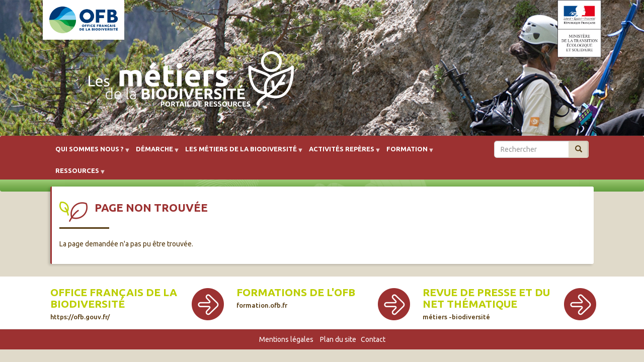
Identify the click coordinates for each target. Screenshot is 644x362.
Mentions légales (286, 339)
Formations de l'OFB (296, 298)
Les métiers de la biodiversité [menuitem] (241, 153)
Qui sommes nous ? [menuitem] (90, 153)
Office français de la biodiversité (114, 303)
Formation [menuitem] (407, 153)
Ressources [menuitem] (77, 174)
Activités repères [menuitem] (342, 153)
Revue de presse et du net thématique (486, 303)
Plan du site (338, 339)
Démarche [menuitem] (154, 153)
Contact (373, 339)
